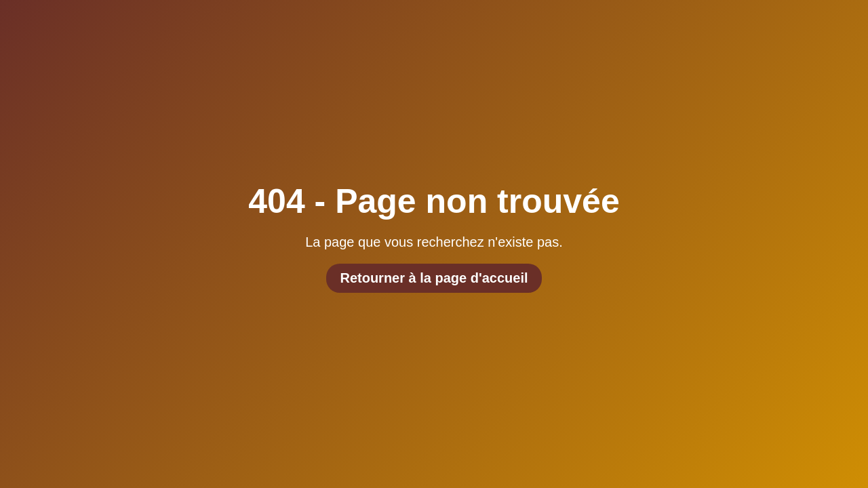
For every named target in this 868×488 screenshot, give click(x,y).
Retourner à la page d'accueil (434, 278)
